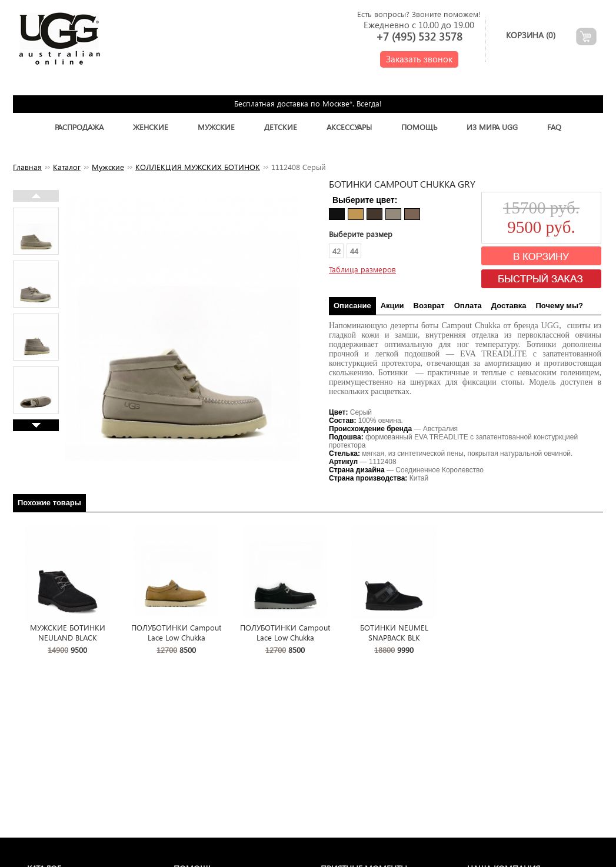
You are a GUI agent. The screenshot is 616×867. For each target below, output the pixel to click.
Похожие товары (49, 503)
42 (337, 251)
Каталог (67, 167)
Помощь (419, 127)
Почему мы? (560, 306)
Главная (27, 167)
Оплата (468, 306)
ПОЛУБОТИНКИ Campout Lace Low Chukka (176, 632)
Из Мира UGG (492, 127)
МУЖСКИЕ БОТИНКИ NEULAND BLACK (68, 632)
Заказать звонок (419, 59)
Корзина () (531, 35)
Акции (392, 306)
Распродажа (79, 127)
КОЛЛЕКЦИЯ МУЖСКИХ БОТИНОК (198, 167)
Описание (352, 306)
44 (354, 251)
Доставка (509, 306)
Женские (151, 127)
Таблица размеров (362, 269)
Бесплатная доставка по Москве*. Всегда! (308, 103)
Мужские (216, 127)
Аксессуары (349, 127)
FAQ (554, 127)
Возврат (429, 306)
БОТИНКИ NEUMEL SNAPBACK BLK (394, 632)
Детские (281, 127)
